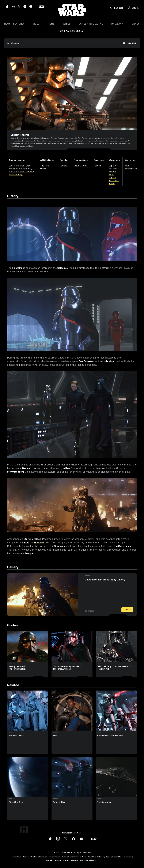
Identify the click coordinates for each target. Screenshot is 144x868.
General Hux (29, 468)
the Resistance (122, 546)
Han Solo (39, 542)
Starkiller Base (32, 539)
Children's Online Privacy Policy (74, 857)
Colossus (62, 268)
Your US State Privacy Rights (99, 857)
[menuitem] (36, 24)
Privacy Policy (54, 857)
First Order (19, 268)
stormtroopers (16, 472)
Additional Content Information (35, 857)
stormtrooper (26, 553)
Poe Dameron (86, 361)
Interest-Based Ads (71, 860)
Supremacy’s (62, 546)
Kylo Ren (65, 468)
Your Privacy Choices (88, 860)
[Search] (72, 43)
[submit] (111, 8)
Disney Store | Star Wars (122, 857)
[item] (14, 24)
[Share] (127, 610)
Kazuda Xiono (107, 361)
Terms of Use (16, 857)
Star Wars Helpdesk (53, 860)
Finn (26, 542)
